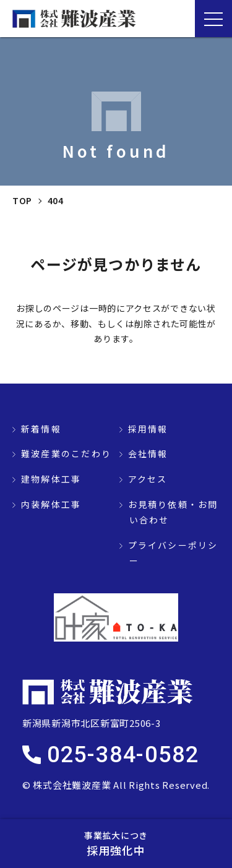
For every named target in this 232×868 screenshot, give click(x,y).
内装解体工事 (51, 504)
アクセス (148, 479)
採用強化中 (116, 843)
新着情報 (41, 429)
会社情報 (148, 453)
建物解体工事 (51, 479)
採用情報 (148, 429)
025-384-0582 (123, 755)
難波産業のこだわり (66, 453)
